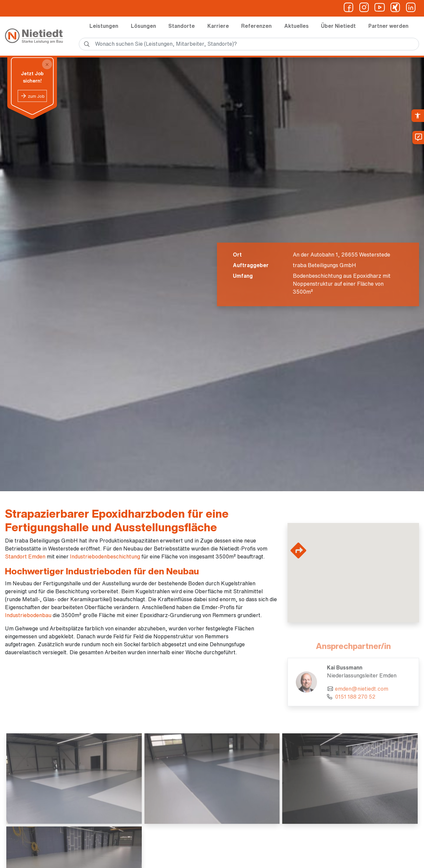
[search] (249, 44)
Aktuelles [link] (296, 26)
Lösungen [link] (143, 26)
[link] (418, 116)
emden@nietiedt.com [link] (362, 692)
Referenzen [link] (256, 26)
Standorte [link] (182, 26)
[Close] (47, 64)
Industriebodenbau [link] (28, 615)
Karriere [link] (218, 26)
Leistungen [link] (104, 26)
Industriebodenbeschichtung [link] (105, 556)
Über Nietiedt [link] (338, 26)
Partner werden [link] (388, 26)
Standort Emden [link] (25, 556)
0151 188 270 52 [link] (355, 700)
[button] (366, 587)
